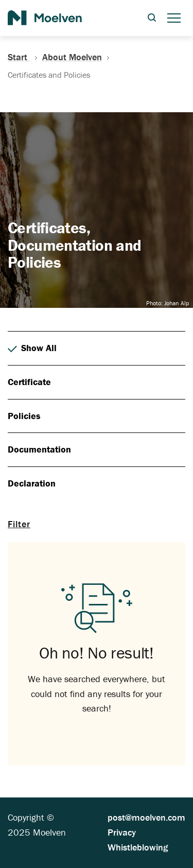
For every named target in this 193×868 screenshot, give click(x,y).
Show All (32, 348)
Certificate (29, 382)
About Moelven (72, 57)
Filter (19, 524)
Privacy (122, 832)
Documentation (39, 449)
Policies (24, 416)
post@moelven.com (146, 817)
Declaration (32, 483)
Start (25, 57)
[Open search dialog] (152, 18)
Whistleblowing (138, 847)
